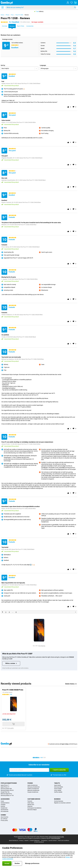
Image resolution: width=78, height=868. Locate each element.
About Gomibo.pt (13, 841)
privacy (68, 857)
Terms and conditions (64, 841)
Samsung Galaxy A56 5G (7, 790)
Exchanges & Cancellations (34, 808)
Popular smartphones (9, 783)
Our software (4, 819)
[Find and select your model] (41, 7)
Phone (7, 15)
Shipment (30, 806)
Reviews (27, 15)
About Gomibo (4, 817)
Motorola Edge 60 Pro (6, 794)
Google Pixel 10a (5, 792)
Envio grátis (11, 728)
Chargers (3, 805)
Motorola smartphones (33, 790)
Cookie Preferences (35, 841)
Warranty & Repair (32, 810)
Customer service (34, 799)
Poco (12, 15)
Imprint (26, 841)
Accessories (5, 799)
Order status (31, 803)
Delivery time (31, 805)
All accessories (5, 811)
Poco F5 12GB (19, 15)
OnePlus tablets (58, 792)
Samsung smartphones (34, 787)
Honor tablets (58, 790)
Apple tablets (58, 785)
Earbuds (3, 806)
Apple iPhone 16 (5, 787)
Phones (30, 783)
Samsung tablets (59, 787)
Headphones (4, 808)
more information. (56, 838)
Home (2, 15)
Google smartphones (33, 792)
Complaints (44, 841)
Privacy (21, 841)
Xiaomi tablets (58, 789)
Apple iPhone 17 (5, 785)
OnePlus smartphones (33, 789)
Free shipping (42, 646)
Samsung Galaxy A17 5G (7, 795)
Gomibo (3, 815)
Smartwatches (4, 810)
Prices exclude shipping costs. (56, 837)
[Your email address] (29, 770)
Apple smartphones (33, 785)
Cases (2, 801)
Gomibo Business (59, 801)
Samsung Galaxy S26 (6, 789)
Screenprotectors (5, 803)
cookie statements (8, 859)
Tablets (57, 783)
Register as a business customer (62, 803)
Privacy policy (4, 820)
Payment (30, 801)
